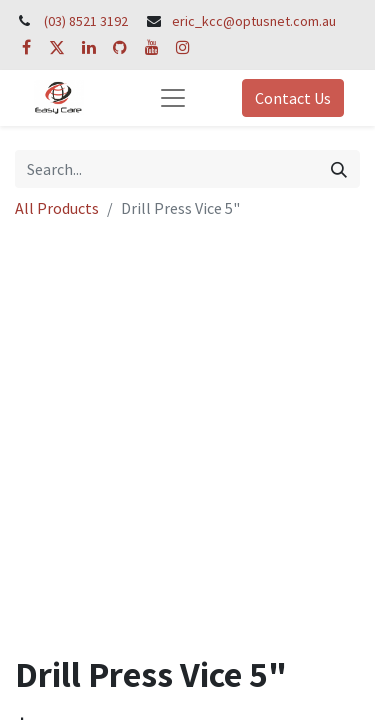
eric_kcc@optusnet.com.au (254, 21)
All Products (57, 208)
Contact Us (293, 98)
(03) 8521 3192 (86, 21)
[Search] (339, 169)
